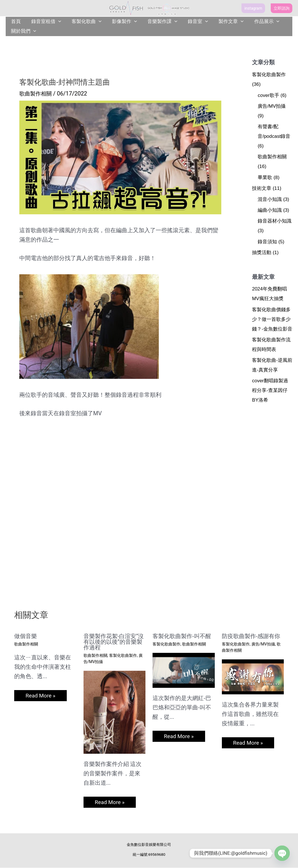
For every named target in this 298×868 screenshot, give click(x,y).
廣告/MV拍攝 (272, 106)
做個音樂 (26, 636)
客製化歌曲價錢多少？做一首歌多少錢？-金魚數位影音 (272, 319)
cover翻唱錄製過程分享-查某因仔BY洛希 (270, 390)
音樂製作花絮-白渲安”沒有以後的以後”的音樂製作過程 (114, 642)
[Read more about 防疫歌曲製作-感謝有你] (253, 676)
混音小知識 (270, 199)
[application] (57, 22)
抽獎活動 (262, 253)
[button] (253, 8)
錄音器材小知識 (275, 221)
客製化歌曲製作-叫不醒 (182, 636)
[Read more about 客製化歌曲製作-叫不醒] (184, 670)
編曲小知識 (270, 210)
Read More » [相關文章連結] (41, 696)
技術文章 (262, 188)
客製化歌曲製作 (269, 75)
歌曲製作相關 (36, 94)
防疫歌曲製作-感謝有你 (251, 636)
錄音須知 (267, 242)
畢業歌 (265, 177)
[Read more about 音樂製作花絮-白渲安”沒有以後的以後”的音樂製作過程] (115, 712)
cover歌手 (268, 95)
